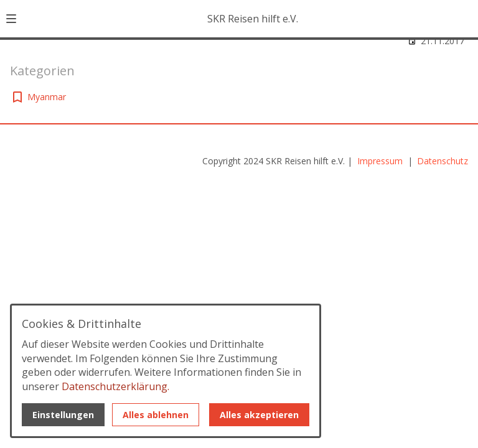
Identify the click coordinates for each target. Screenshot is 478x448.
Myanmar (47, 97)
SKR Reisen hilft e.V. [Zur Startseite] (253, 19)
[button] (11, 19)
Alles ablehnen (156, 415)
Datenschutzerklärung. (115, 386)
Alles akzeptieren (259, 415)
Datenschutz (443, 161)
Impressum (381, 161)
